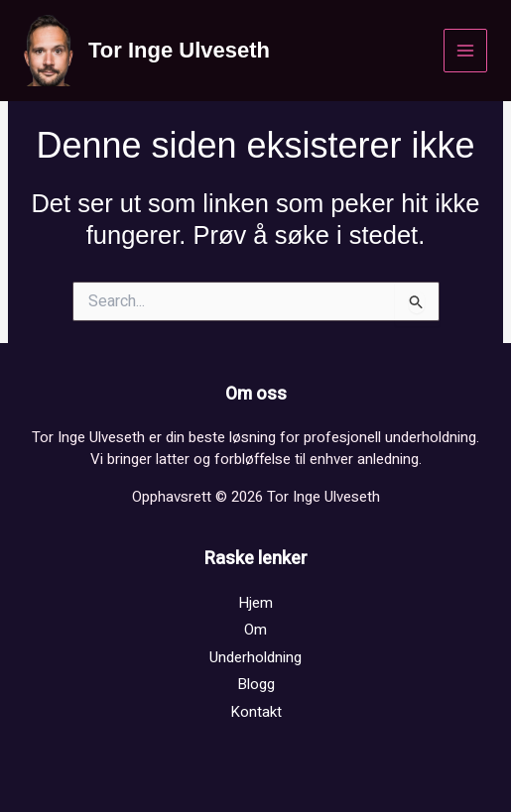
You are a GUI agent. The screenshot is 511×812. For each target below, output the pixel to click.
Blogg (256, 684)
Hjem (255, 603)
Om (255, 630)
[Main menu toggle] (466, 51)
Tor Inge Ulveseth (179, 50)
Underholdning (255, 657)
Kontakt (256, 712)
